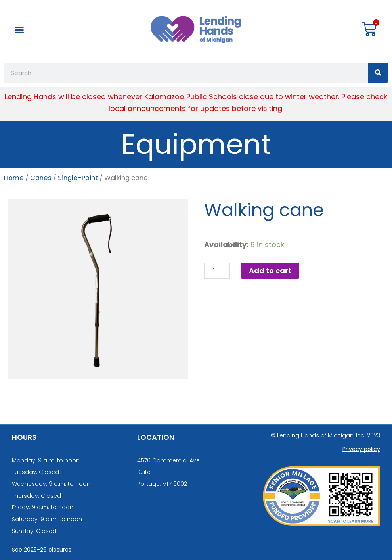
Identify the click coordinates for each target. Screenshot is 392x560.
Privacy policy (361, 449)
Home (14, 178)
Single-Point (78, 178)
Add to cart (270, 271)
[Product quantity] (217, 271)
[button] (19, 30)
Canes (41, 178)
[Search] (378, 73)
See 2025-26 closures (42, 550)
